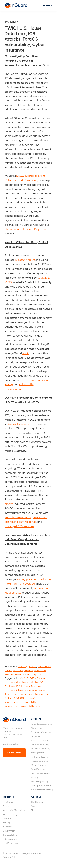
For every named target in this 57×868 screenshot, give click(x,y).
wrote (26, 353)
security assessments (18, 517)
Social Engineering (40, 781)
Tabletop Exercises (40, 740)
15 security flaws (25, 260)
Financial (18, 670)
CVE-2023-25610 (29, 678)
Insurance (8, 827)
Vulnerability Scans (31, 706)
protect (9, 504)
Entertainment (10, 839)
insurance (10, 690)
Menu (49, 5)
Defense (7, 818)
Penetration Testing (40, 744)
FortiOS (39, 682)
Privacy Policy (10, 857)
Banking (7, 822)
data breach (23, 682)
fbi (33, 682)
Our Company (38, 802)
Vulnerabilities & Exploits (28, 674)
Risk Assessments (39, 761)
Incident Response (31, 686)
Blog (33, 810)
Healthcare (8, 802)
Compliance (44, 666)
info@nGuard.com (12, 744)
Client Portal (14, 753)
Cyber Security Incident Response (25, 229)
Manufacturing (10, 814)
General (28, 670)
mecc (31, 694)
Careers (35, 806)
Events (8, 670)
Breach (32, 666)
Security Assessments (41, 724)
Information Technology (14, 810)
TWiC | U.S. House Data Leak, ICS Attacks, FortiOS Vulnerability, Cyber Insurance (25, 39)
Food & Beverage (11, 843)
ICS (18, 686)
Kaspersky (10, 694)
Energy (6, 806)
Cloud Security (38, 769)
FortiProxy (10, 686)
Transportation (10, 835)
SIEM (16, 698)
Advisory (23, 666)
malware (22, 694)
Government (9, 831)
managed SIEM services (19, 526)
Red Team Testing (39, 757)
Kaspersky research (19, 424)
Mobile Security (38, 765)
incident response (25, 522)
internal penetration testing (31, 690)
